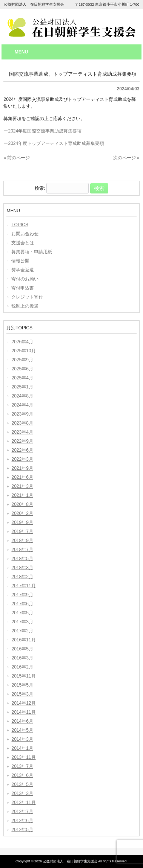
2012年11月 (23, 803)
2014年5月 (22, 730)
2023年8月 (22, 423)
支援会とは (23, 243)
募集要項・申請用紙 (32, 252)
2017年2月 (22, 631)
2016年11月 (23, 640)
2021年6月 (22, 477)
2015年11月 (23, 676)
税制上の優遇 (25, 306)
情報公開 (20, 261)
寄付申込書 (23, 288)
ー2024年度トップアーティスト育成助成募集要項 (54, 143)
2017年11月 (23, 586)
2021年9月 (22, 468)
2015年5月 (22, 685)
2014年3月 (22, 739)
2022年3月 (22, 459)
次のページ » (126, 158)
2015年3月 (22, 694)
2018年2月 (22, 577)
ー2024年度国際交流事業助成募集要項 (42, 131)
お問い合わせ (25, 234)
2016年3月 (22, 658)
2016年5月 (22, 649)
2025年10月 (23, 351)
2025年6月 (22, 369)
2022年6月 (22, 450)
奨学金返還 (23, 270)
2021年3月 (22, 486)
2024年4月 (22, 405)
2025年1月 (22, 387)
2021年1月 (22, 495)
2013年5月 (22, 784)
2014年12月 (23, 703)
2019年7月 (22, 531)
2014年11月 (23, 712)
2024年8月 (22, 396)
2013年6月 (22, 775)
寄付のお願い (25, 279)
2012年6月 (22, 821)
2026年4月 (22, 342)
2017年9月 (22, 595)
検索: (40, 189)
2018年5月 (22, 559)
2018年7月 (22, 550)
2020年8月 (22, 504)
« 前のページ (17, 158)
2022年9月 (22, 441)
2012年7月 (22, 812)
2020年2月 (22, 513)
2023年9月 (22, 414)
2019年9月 (22, 522)
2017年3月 (22, 622)
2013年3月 (22, 793)
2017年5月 (22, 613)
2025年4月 (22, 378)
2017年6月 (22, 604)
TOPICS (20, 225)
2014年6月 (22, 721)
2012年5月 (22, 830)
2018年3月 (22, 568)
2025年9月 (22, 360)
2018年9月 (22, 541)
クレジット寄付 (27, 297)
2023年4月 (22, 432)
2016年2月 (22, 667)
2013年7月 (22, 766)
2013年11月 (23, 757)
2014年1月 (22, 748)
